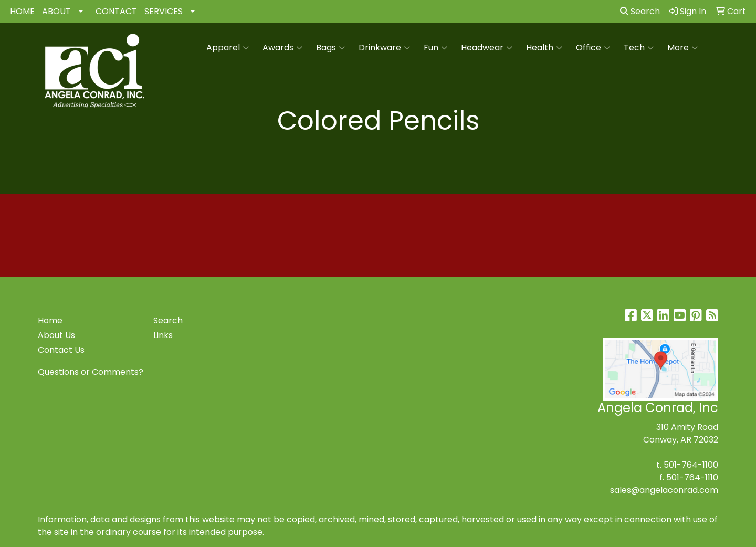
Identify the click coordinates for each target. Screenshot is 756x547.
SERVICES (164, 11)
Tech (639, 48)
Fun (435, 48)
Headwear (487, 48)
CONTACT (116, 11)
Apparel (228, 48)
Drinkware (384, 48)
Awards (282, 48)
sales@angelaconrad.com (664, 490)
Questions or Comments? (91, 372)
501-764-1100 (691, 465)
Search (640, 11)
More (682, 48)
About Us (56, 335)
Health (544, 48)
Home (50, 320)
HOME (22, 11)
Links (163, 335)
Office (593, 48)
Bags (330, 48)
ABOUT (56, 11)
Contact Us (61, 350)
